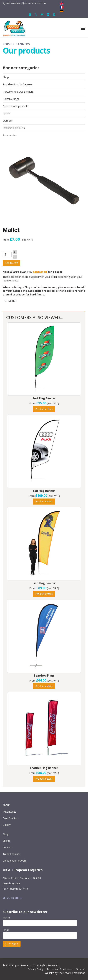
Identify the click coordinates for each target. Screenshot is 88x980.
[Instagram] (54, 14)
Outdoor (8, 121)
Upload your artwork (15, 861)
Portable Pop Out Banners (18, 92)
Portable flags (11, 99)
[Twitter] (36, 14)
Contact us (40, 272)
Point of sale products (16, 106)
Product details (44, 409)
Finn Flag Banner (44, 583)
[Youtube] (42, 14)
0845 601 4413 (13, 3)
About (6, 805)
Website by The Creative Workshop (65, 973)
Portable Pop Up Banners (18, 84)
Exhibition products (14, 128)
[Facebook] (30, 14)
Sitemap (81, 969)
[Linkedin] (48, 14)
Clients (7, 841)
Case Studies (10, 818)
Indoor (7, 113)
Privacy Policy (35, 969)
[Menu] (83, 28)
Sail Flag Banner (44, 491)
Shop (6, 77)
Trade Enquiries (12, 854)
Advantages (9, 812)
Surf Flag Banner (44, 398)
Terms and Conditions (60, 969)
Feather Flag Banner (44, 768)
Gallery (7, 825)
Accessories (10, 135)
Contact (7, 847)
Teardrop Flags (44, 676)
